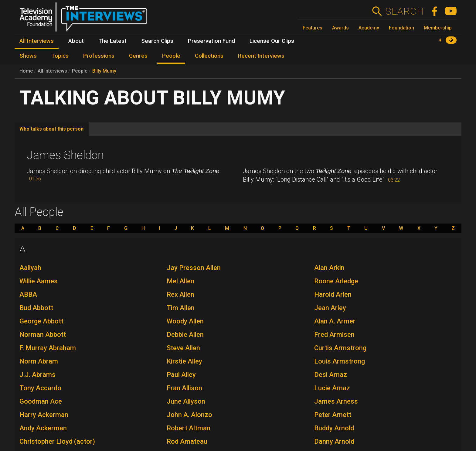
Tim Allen (181, 308)
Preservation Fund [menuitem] (211, 41)
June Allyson (186, 401)
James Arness (336, 401)
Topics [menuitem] (60, 56)
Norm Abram (39, 361)
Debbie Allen (185, 335)
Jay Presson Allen (194, 268)
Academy (369, 28)
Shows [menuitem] (28, 56)
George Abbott (41, 321)
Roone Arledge (336, 281)
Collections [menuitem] (209, 56)
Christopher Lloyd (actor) (57, 441)
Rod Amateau (187, 441)
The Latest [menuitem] (112, 41)
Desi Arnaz (331, 375)
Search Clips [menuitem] (157, 41)
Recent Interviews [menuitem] (261, 56)
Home (26, 71)
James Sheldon (65, 155)
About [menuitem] (76, 41)
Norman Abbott (43, 335)
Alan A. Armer (335, 321)
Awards (340, 28)
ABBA (28, 294)
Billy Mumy (104, 71)
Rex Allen (180, 294)
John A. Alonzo (189, 415)
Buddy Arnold (334, 428)
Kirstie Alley (184, 361)
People (80, 71)
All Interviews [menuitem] (37, 41)
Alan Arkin (329, 268)
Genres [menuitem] (138, 56)
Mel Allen (180, 281)
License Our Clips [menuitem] (272, 41)
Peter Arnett (333, 415)
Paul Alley (181, 375)
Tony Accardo (40, 388)
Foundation (401, 28)
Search (405, 11)
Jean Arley (330, 308)
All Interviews (52, 71)
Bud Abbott (36, 308)
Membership (438, 28)
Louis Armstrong (340, 361)
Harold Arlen (333, 294)
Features (313, 28)
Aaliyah (30, 268)
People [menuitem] (171, 56)
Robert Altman (189, 428)
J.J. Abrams (37, 375)
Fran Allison (184, 388)
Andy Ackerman (43, 428)
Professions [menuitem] (99, 56)
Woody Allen (185, 321)
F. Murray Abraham (48, 348)
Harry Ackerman (44, 415)
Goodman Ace (41, 401)
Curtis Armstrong (340, 348)
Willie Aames (39, 281)
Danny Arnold (334, 441)
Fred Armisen (334, 335)
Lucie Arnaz (332, 388)
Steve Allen (183, 348)
